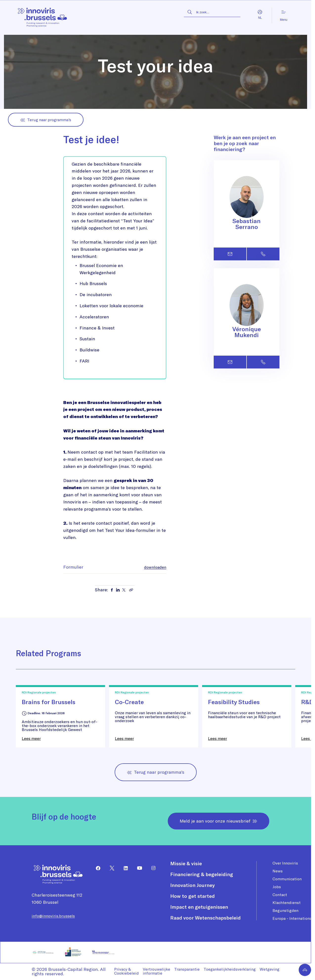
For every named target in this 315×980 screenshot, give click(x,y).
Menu (284, 15)
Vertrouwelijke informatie (157, 971)
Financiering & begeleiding (202, 874)
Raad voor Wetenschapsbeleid (205, 918)
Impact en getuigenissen (199, 907)
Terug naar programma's (46, 120)
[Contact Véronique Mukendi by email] (230, 362)
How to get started (192, 896)
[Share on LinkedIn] (118, 590)
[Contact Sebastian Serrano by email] (230, 254)
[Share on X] (124, 590)
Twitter (110, 868)
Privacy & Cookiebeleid (126, 971)
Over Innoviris (285, 863)
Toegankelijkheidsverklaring (230, 969)
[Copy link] (131, 590)
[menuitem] (96, 868)
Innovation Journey (192, 885)
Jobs (277, 887)
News (278, 871)
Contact (280, 895)
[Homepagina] (43, 15)
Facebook (96, 868)
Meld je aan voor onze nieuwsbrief (219, 821)
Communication (287, 879)
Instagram (151, 868)
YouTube (138, 868)
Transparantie (187, 969)
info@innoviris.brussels (53, 916)
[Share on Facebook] (112, 590)
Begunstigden (285, 910)
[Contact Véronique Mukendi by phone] (263, 362)
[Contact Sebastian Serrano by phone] (263, 254)
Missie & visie (186, 864)
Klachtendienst (287, 903)
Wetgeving (270, 969)
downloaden (155, 567)
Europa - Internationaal (294, 918)
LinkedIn (124, 868)
